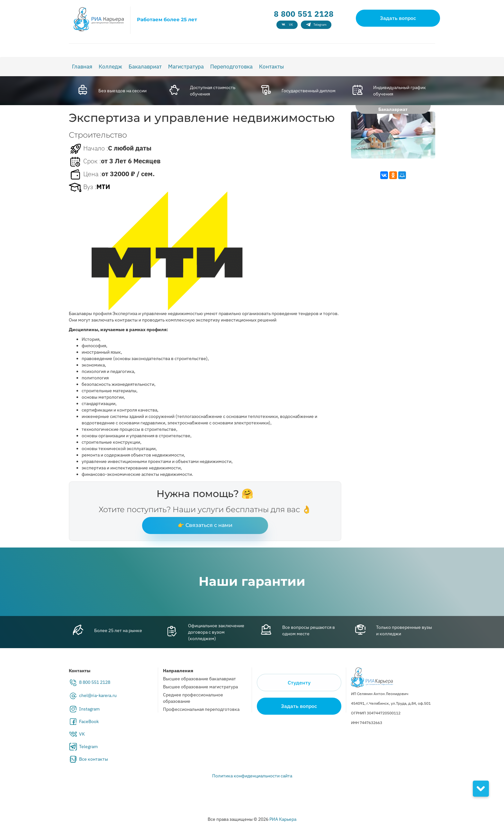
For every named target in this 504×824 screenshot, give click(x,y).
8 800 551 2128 (304, 14)
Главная (82, 67)
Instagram (89, 709)
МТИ (103, 187)
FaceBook (89, 721)
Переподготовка (231, 67)
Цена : (85, 175)
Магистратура (186, 67)
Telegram (88, 747)
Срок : (85, 162)
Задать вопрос (398, 18)
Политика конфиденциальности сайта (252, 776)
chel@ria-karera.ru (98, 695)
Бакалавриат (145, 67)
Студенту (299, 683)
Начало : (88, 149)
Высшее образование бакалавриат (199, 679)
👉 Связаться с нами (205, 525)
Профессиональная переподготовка (201, 709)
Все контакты (94, 759)
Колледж (110, 67)
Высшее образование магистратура (200, 687)
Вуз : (83, 187)
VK (82, 734)
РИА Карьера (283, 819)
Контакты (271, 67)
